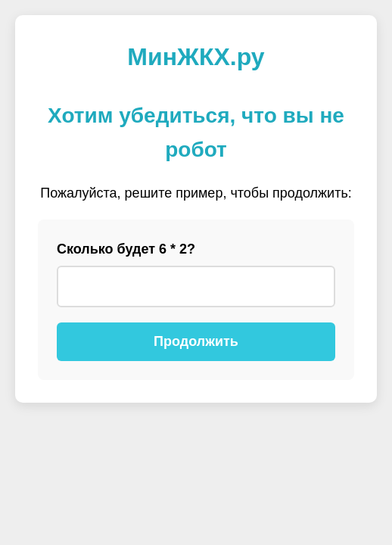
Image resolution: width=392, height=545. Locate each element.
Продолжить (196, 341)
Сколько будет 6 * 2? (126, 249)
